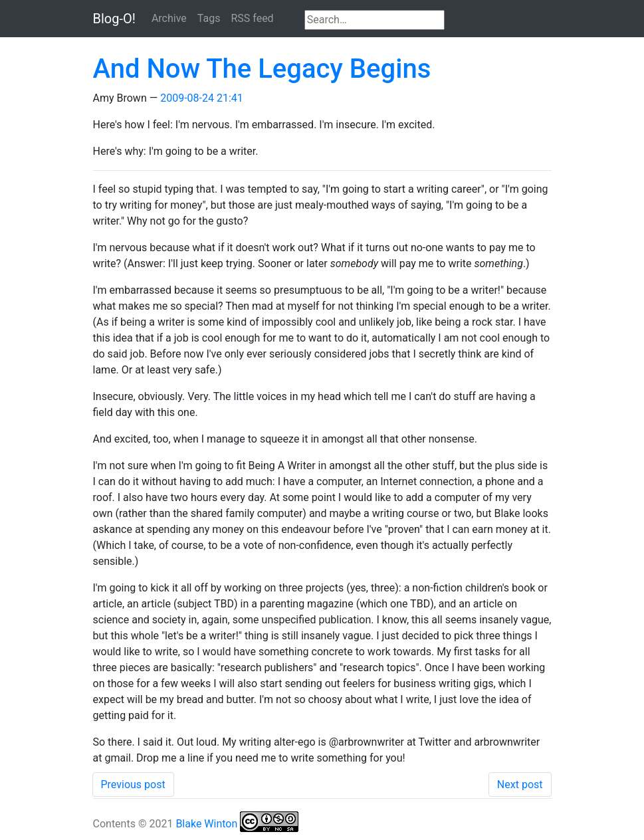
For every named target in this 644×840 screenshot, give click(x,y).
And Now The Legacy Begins (262, 69)
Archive (169, 18)
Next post (520, 785)
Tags (209, 18)
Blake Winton (206, 824)
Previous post (133, 785)
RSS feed (252, 18)
